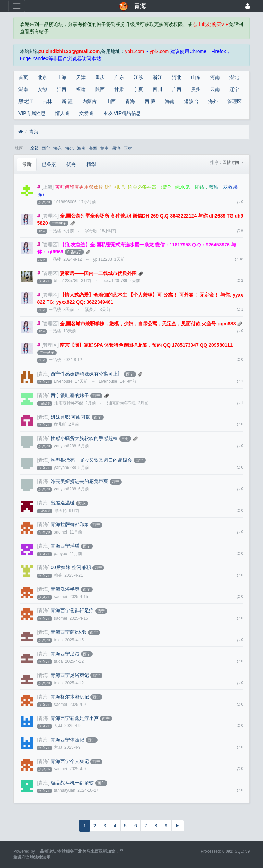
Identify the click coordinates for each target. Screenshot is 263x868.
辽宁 (234, 89)
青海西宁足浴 (65, 654)
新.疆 (67, 101)
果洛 (116, 148)
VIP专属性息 (32, 113)
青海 (130, 101)
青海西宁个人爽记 (70, 761)
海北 (70, 148)
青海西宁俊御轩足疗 (72, 610)
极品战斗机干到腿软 (72, 783)
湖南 (23, 89)
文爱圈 (86, 113)
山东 (196, 77)
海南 (170, 101)
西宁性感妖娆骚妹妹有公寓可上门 (87, 374)
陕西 (100, 89)
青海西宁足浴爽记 (70, 675)
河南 (215, 77)
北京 (42, 77)
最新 (27, 164)
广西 (177, 89)
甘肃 (119, 89)
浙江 (158, 77)
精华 (91, 164)
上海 (62, 77)
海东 (58, 148)
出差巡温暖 (63, 503)
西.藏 (150, 101)
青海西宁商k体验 (69, 632)
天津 (81, 77)
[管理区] (50, 216)
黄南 (104, 148)
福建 (81, 89)
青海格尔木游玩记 (70, 697)
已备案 (49, 164)
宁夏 (138, 89)
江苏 (138, 77)
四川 (158, 89)
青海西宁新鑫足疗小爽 (75, 718)
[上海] (48, 187)
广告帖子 (59, 223)
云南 (215, 89)
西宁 (46, 148)
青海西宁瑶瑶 (65, 546)
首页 (23, 77)
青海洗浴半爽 (65, 589)
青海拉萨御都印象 (70, 524)
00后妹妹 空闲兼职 (71, 567)
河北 (177, 77)
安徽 (42, 89)
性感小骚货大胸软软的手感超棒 (84, 438)
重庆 (100, 77)
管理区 (235, 101)
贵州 (196, 89)
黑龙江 (26, 101)
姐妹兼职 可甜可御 (71, 417)
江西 (62, 89)
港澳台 (191, 101)
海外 (213, 101)
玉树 (128, 148)
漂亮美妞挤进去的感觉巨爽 (79, 481)
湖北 (234, 77)
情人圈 (62, 113)
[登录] (248, 6)
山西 (111, 101)
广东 (119, 77)
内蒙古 (89, 101)
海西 (93, 148)
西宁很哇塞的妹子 (70, 395)
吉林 (47, 101)
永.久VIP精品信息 (122, 113)
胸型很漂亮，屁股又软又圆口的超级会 (91, 460)
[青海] (43, 374)
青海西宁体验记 (67, 740)
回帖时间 (231, 162)
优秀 (71, 164)
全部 (34, 148)
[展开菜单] (17, 6)
